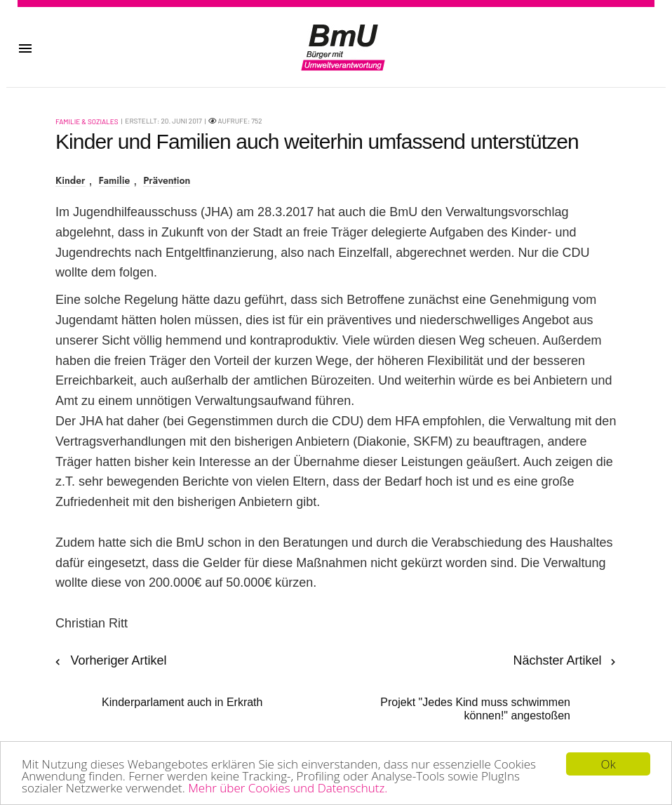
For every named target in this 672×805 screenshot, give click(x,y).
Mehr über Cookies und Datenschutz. (288, 789)
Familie (115, 181)
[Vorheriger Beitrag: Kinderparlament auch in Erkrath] (159, 680)
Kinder (70, 181)
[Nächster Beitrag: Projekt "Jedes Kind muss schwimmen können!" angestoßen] (482, 687)
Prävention (167, 181)
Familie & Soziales (87, 121)
